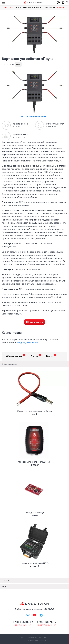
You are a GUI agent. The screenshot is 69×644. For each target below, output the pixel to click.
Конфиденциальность (37, 640)
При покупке (9, 7)
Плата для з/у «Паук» (35, 513)
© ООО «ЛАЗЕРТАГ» (39, 638)
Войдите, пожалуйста (27, 343)
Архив (18, 64)
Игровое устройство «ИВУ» (34, 563)
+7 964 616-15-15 (46, 622)
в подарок (61, 7)
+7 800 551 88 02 (23, 622)
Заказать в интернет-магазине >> (34, 116)
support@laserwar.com (46, 625)
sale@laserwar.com (23, 625)
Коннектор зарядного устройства (34, 411)
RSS (25, 640)
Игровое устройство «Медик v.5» (34, 462)
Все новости (35, 322)
